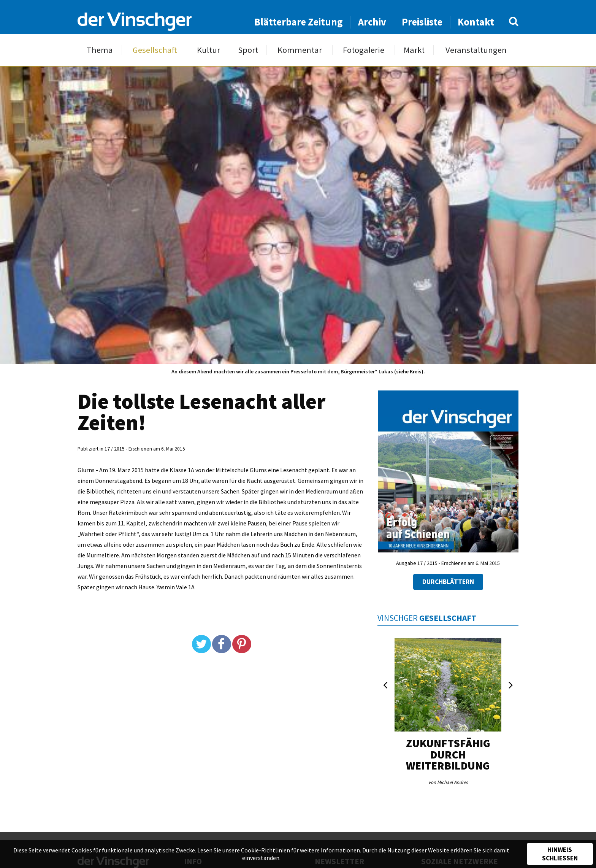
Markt (414, 50)
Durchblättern (448, 582)
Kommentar (300, 50)
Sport (248, 50)
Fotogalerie (364, 50)
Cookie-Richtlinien (266, 850)
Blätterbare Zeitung (299, 22)
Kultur (208, 50)
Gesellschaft (155, 50)
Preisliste (422, 22)
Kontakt (476, 22)
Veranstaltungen (476, 50)
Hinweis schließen (560, 854)
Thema (100, 50)
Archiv (372, 22)
